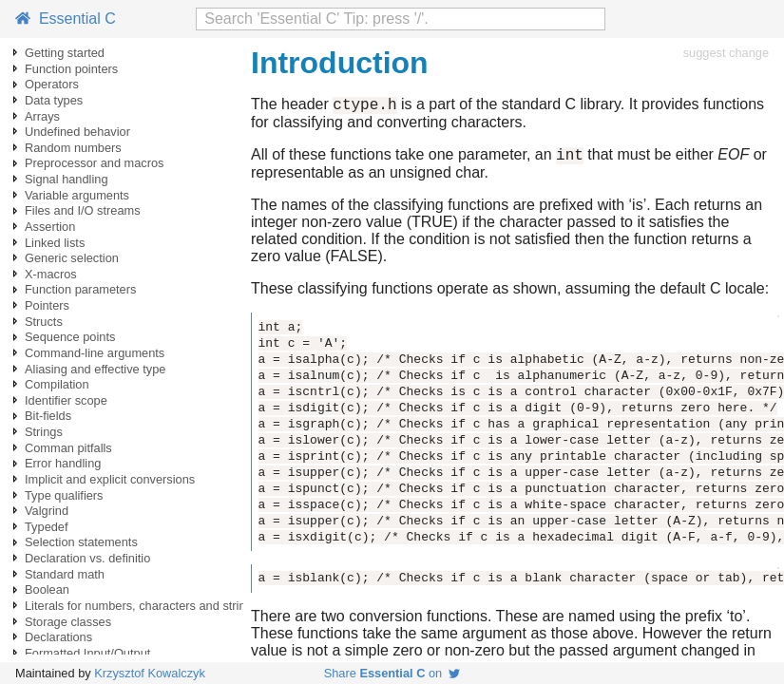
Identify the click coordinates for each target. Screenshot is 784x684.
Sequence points (70, 337)
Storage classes (68, 622)
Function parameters (80, 289)
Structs (44, 322)
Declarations (58, 637)
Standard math (65, 574)
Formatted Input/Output (87, 653)
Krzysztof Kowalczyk (150, 673)
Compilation (57, 384)
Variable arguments (77, 195)
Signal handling (67, 179)
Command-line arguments (95, 353)
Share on (392, 673)
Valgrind (47, 511)
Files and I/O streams (83, 210)
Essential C (66, 19)
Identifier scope (66, 400)
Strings (44, 432)
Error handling (63, 463)
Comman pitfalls (68, 448)
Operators (52, 84)
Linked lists (55, 243)
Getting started (65, 53)
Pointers (47, 305)
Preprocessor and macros (95, 163)
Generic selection (72, 258)
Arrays (42, 116)
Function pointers (71, 69)
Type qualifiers (64, 495)
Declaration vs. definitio (87, 558)
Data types (54, 100)
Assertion (50, 227)
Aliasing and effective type (95, 369)
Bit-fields (48, 416)
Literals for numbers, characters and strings (142, 606)
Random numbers (73, 148)
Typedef (47, 527)
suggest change (726, 53)
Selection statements (81, 542)
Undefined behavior (77, 132)
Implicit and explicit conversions (110, 479)
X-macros (51, 274)
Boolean (47, 589)
